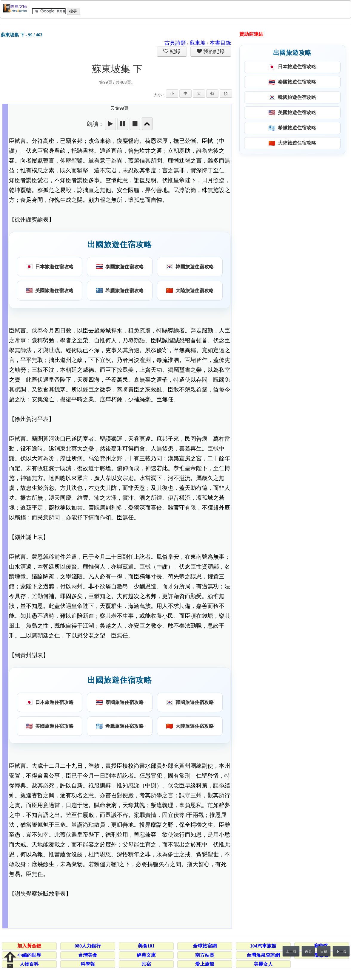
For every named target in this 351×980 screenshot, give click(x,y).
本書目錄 (220, 43)
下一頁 (341, 951)
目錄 (324, 951)
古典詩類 (175, 43)
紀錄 (175, 51)
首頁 (308, 951)
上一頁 (291, 951)
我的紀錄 (213, 51)
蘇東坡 (198, 43)
